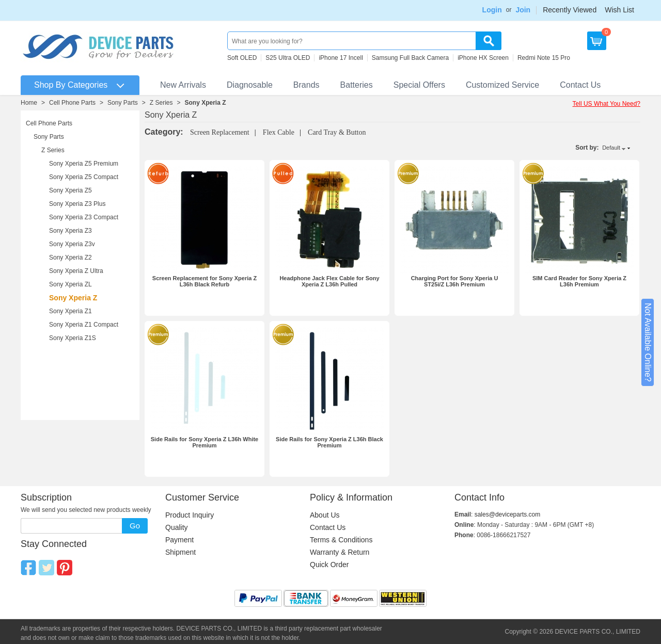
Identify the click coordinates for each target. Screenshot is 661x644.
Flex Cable (279, 132)
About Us (325, 515)
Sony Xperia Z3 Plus (77, 204)
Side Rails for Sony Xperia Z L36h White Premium (204, 442)
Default (611, 148)
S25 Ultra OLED (288, 58)
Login (492, 10)
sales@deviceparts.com (508, 514)
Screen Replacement (220, 132)
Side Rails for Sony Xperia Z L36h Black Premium (329, 442)
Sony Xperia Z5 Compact (84, 177)
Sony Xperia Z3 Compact (84, 217)
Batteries (357, 85)
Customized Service (502, 85)
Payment (179, 540)
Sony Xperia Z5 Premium (84, 164)
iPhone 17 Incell (341, 58)
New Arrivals (183, 85)
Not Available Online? (648, 342)
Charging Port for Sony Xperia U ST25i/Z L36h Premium (455, 281)
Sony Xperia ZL (70, 284)
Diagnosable (250, 85)
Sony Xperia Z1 (70, 311)
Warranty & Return (340, 552)
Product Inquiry (190, 515)
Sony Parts (123, 103)
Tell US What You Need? (607, 104)
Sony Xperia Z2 (70, 257)
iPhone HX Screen (483, 58)
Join (523, 10)
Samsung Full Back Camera (410, 58)
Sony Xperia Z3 (70, 231)
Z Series (161, 103)
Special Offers (419, 85)
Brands (306, 85)
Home (29, 103)
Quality (177, 527)
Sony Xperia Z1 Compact (84, 325)
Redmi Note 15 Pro (544, 58)
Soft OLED (242, 58)
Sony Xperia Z (206, 103)
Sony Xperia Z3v (72, 244)
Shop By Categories (71, 85)
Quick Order (329, 565)
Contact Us (580, 85)
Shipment (180, 552)
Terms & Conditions (341, 540)
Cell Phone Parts (72, 103)
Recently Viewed (570, 10)
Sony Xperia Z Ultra (76, 271)
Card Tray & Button (337, 132)
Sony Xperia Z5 (70, 190)
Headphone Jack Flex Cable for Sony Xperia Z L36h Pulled (329, 281)
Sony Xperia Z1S (73, 338)
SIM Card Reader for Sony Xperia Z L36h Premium (579, 281)
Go (135, 526)
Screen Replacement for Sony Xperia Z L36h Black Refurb (204, 281)
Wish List (619, 10)
